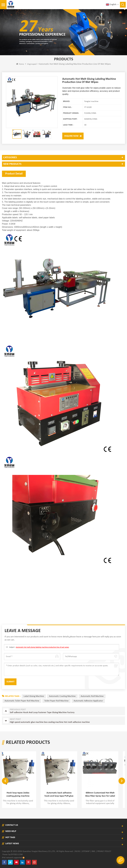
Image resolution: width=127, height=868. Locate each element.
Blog (78, 851)
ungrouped (32, 64)
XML (93, 851)
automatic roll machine (92, 696)
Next (122, 781)
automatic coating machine (62, 696)
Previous (5, 781)
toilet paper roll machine (56, 701)
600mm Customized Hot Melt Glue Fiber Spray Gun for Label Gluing (105, 795)
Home (20, 64)
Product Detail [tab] (14, 174)
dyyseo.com (17, 855)
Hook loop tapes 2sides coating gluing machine (22, 794)
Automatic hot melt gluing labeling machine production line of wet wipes (42, 647)
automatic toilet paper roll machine (22, 701)
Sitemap (86, 851)
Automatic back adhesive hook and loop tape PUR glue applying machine (64, 795)
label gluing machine (34, 696)
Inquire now (71, 136)
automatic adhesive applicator (88, 701)
